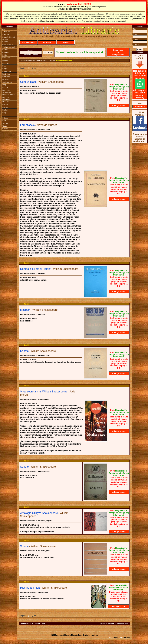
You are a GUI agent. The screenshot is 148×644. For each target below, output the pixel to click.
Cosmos (5, 50)
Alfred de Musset (47, 125)
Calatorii (5, 42)
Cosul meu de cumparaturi (118, 52)
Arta (4, 29)
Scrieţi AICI (140, 107)
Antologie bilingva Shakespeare (39, 513)
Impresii (47, 42)
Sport (4, 121)
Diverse (5, 60)
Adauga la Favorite (107, 623)
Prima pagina (26, 623)
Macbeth (25, 310)
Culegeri (5, 52)
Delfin (4, 55)
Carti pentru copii (9, 47)
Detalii (26, 76)
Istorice (5, 87)
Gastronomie (7, 82)
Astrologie (6, 32)
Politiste (5, 107)
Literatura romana (9, 95)
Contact (66, 42)
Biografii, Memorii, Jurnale (9, 38)
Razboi (5, 110)
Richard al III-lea (30, 588)
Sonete (24, 351)
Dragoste (6, 63)
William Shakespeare (64, 60)
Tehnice (5, 123)
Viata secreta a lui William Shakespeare (44, 392)
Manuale (6, 102)
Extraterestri (7, 71)
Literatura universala (6, 98)
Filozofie (5, 79)
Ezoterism (6, 74)
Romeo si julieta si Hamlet (36, 269)
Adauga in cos (119, 105)
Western (5, 129)
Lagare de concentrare (7, 91)
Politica (5, 105)
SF (3, 115)
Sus (44, 623)
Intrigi (4, 85)
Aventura (6, 34)
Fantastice (6, 77)
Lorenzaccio (27, 125)
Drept (4, 66)
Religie (5, 113)
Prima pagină (29, 42)
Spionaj (5, 118)
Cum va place (28, 82)
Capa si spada (8, 44)
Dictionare (6, 58)
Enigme (5, 69)
